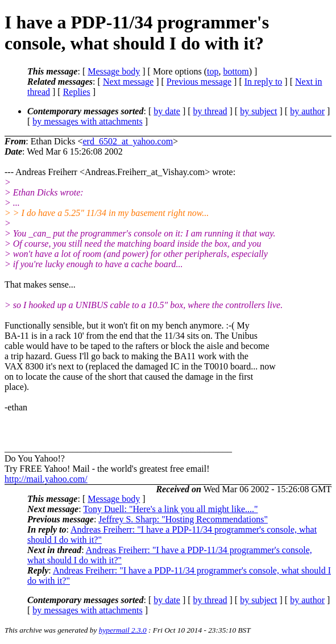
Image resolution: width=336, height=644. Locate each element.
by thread (210, 111)
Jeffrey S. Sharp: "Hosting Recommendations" (183, 519)
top (213, 71)
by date (167, 111)
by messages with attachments (87, 121)
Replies (77, 92)
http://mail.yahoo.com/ (46, 479)
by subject (258, 111)
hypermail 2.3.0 (123, 630)
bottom (236, 71)
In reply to (264, 82)
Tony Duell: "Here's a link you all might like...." (170, 509)
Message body (114, 71)
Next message (128, 82)
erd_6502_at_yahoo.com (128, 141)
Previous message (199, 82)
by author (307, 111)
